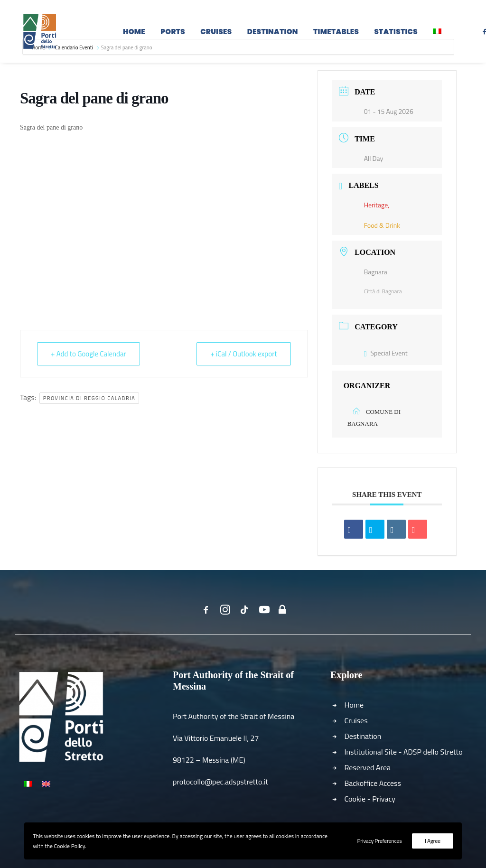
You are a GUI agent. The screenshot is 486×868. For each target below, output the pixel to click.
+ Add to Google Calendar (89, 354)
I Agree (433, 841)
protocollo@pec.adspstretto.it (220, 782)
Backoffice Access (373, 783)
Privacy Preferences (379, 841)
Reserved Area (368, 767)
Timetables (336, 34)
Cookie (355, 799)
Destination (273, 34)
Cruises (216, 34)
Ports (173, 34)
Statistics (396, 34)
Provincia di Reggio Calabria (89, 398)
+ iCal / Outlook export (243, 354)
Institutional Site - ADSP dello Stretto (404, 752)
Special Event (386, 353)
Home (134, 34)
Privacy (384, 799)
